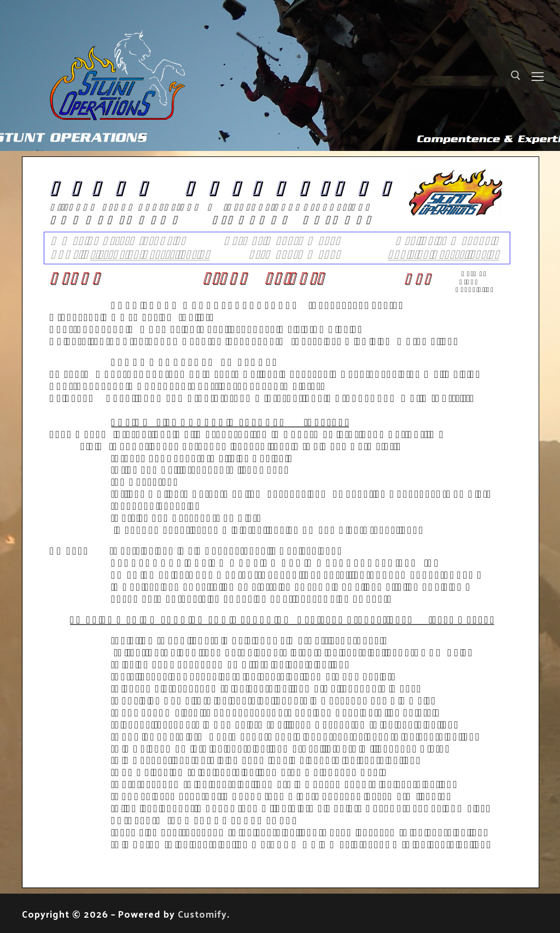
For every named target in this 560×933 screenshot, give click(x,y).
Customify (202, 914)
